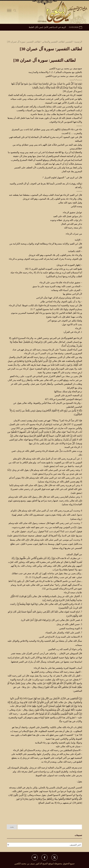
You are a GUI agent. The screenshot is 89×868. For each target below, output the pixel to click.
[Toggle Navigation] (9, 11)
